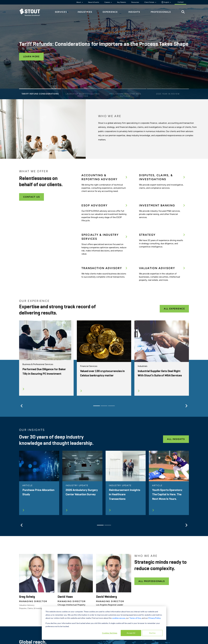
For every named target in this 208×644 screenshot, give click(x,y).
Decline (152, 633)
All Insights (176, 439)
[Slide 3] (125, 89)
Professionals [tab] (161, 12)
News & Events (94, 2)
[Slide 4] (168, 89)
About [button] (79, 2)
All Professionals (152, 581)
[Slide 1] (40, 89)
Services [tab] (61, 12)
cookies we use (119, 618)
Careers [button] (107, 2)
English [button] (165, 2)
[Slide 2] (83, 89)
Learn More (31, 57)
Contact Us (32, 197)
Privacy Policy (154, 618)
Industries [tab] (85, 12)
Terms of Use (135, 618)
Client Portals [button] (149, 2)
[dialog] (104, 623)
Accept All (131, 633)
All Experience (174, 309)
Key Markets (122, 2)
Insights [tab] (134, 12)
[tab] (32, 12)
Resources (135, 2)
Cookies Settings (110, 633)
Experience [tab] (110, 12)
